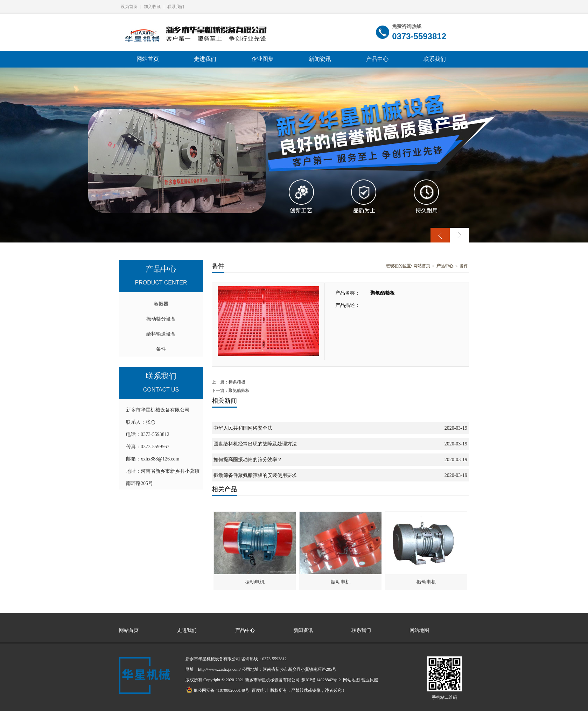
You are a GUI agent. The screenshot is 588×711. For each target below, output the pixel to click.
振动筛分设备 (161, 319)
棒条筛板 (237, 382)
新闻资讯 (320, 59)
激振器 (161, 304)
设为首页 (129, 7)
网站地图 (419, 630)
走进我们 (205, 59)
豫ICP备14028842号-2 (321, 680)
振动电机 (255, 582)
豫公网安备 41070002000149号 (218, 690)
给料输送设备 (161, 334)
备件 (161, 349)
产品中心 (377, 59)
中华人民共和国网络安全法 (243, 428)
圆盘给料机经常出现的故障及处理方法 (255, 444)
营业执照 (370, 680)
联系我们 (176, 7)
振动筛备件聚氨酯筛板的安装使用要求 (255, 475)
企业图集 (262, 59)
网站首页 (148, 59)
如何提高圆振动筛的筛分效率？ (248, 460)
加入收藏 (152, 7)
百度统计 (260, 690)
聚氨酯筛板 (239, 390)
